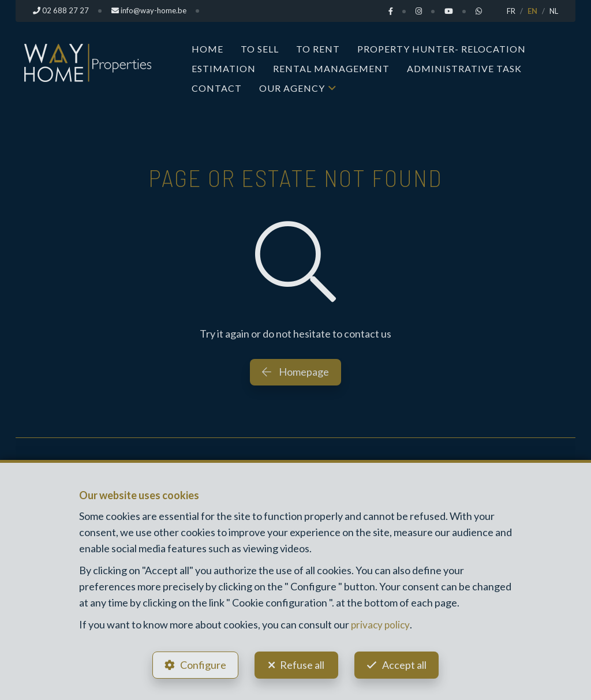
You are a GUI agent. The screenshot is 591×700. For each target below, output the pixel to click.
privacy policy (381, 622)
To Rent (318, 49)
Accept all (407, 663)
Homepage (295, 372)
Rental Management (331, 68)
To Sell (260, 49)
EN (532, 11)
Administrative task (464, 68)
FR (511, 11)
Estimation (224, 68)
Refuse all (302, 663)
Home (207, 49)
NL (554, 11)
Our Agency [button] (292, 88)
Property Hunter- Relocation (442, 49)
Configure (200, 663)
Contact (217, 88)
